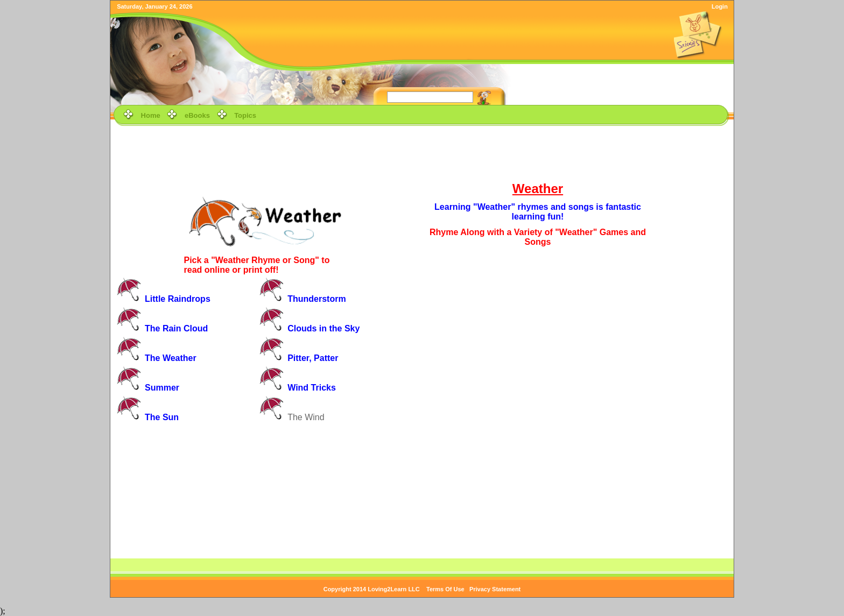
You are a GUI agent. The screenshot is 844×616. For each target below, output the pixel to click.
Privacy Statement (495, 589)
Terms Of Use (445, 589)
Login (720, 6)
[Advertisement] (422, 153)
